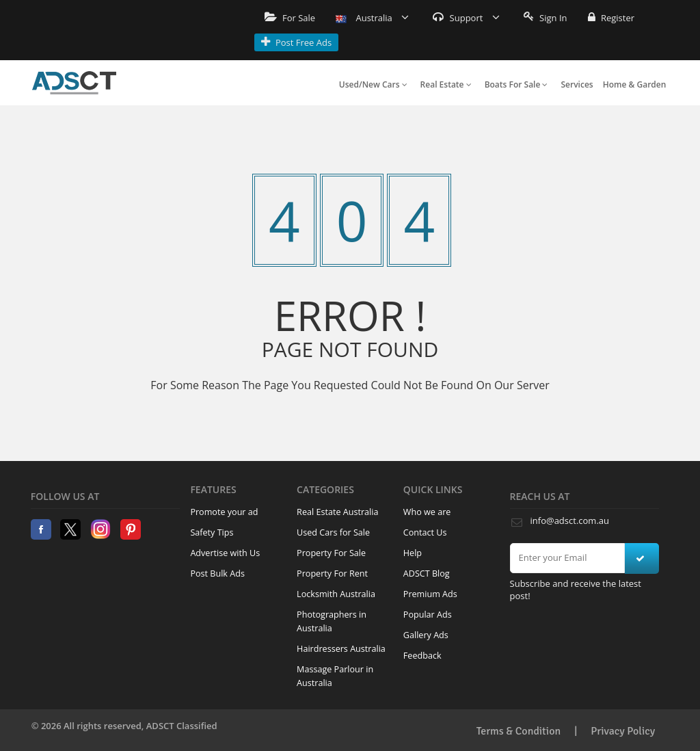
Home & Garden (635, 84)
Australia (372, 18)
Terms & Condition (519, 731)
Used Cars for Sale (333, 532)
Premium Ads (430, 594)
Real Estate (446, 84)
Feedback (422, 656)
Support (466, 18)
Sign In (546, 18)
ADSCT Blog (427, 574)
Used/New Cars (373, 84)
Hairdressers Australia (341, 649)
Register (611, 18)
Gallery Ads (426, 635)
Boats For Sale (516, 84)
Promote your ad (224, 512)
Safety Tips (212, 532)
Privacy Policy (623, 731)
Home (74, 83)
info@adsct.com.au (570, 521)
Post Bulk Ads (217, 574)
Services (577, 84)
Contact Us (425, 532)
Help (413, 553)
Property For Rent (332, 574)
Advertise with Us (225, 553)
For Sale (290, 18)
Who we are (427, 512)
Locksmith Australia (336, 594)
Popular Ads (428, 615)
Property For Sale (331, 553)
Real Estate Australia (337, 512)
